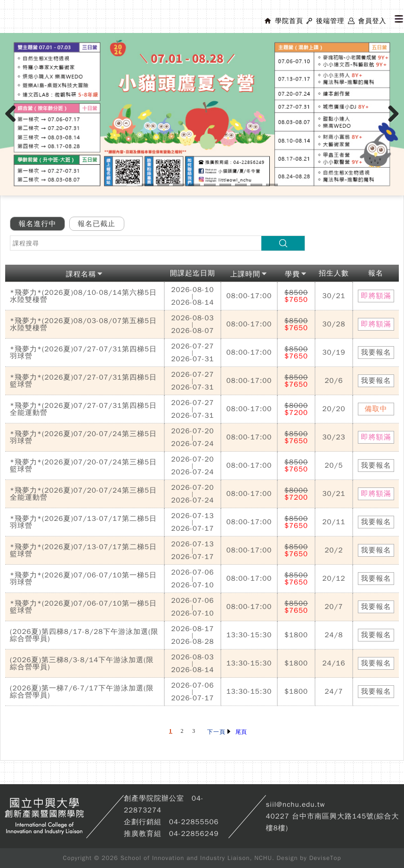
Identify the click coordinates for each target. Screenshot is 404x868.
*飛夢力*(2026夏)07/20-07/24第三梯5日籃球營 (83, 466)
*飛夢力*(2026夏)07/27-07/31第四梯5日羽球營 (83, 353)
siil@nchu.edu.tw (296, 804)
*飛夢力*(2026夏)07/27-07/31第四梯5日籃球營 (83, 381)
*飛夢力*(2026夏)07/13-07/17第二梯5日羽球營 (83, 522)
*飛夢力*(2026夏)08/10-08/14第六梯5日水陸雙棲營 (83, 296)
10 (272, 185)
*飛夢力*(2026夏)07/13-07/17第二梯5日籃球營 (83, 550)
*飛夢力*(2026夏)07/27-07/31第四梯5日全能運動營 (83, 409)
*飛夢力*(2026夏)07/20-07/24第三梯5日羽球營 (83, 437)
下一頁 (219, 732)
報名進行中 (38, 224)
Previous (14, 123)
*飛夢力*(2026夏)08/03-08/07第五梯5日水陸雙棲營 (83, 324)
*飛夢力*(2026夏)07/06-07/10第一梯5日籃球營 (83, 607)
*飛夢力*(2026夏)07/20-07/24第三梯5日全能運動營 (83, 494)
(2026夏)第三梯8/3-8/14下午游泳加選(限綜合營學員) (82, 663)
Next (394, 123)
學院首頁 (289, 21)
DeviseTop (325, 858)
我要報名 (376, 352)
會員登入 (372, 21)
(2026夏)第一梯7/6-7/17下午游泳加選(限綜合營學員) (82, 692)
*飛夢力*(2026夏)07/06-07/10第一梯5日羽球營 (83, 579)
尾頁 (241, 732)
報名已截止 (97, 224)
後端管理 (330, 21)
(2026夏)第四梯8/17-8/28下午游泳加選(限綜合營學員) (84, 635)
